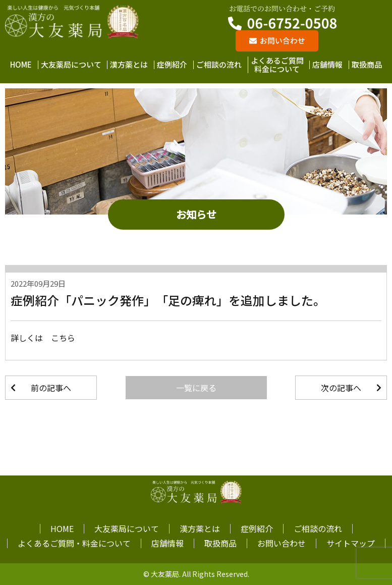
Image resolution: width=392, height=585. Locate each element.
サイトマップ (351, 543)
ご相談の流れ (219, 65)
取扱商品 (367, 65)
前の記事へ (51, 388)
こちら (63, 338)
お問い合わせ (282, 543)
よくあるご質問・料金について (74, 543)
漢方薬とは (129, 65)
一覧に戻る (196, 388)
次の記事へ (341, 388)
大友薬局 (165, 574)
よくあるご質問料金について (277, 65)
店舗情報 (327, 65)
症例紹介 (172, 65)
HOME (21, 65)
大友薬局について (71, 65)
